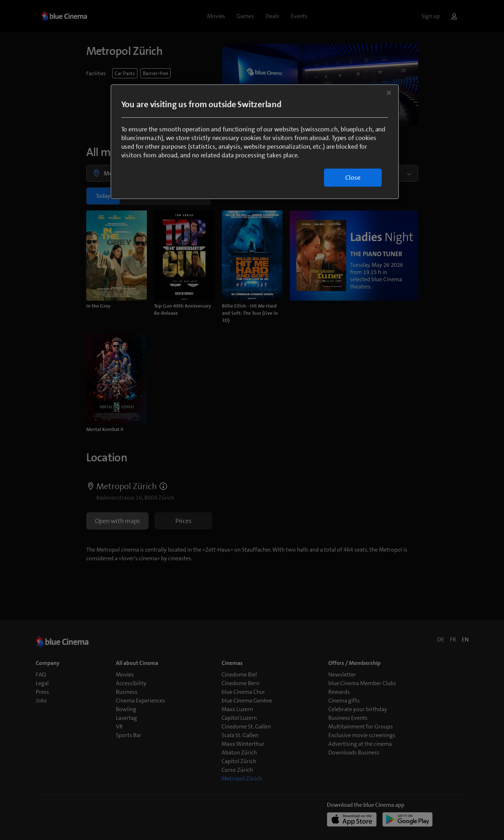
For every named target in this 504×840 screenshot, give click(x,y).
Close (353, 178)
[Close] (389, 93)
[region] (255, 142)
